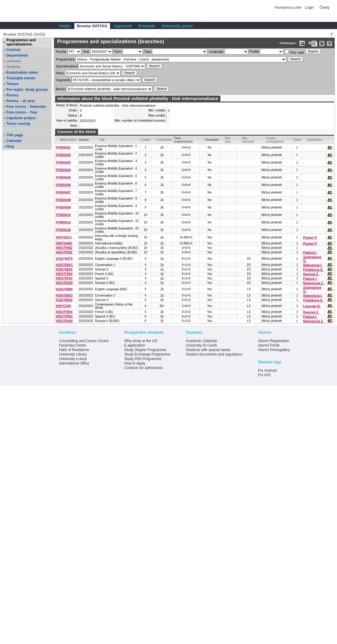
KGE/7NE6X (64, 300)
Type (148, 52)
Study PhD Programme (143, 359)
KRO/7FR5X (64, 274)
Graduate (147, 26)
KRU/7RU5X (64, 283)
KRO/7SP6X (64, 316)
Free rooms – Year (22, 112)
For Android (267, 371)
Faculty (61, 52)
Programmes (65, 59)
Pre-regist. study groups (27, 90)
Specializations (67, 66)
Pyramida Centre (73, 345)
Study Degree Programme (145, 350)
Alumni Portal (269, 345)
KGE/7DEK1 (64, 265)
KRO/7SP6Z (64, 252)
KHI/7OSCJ (64, 237)
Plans (60, 73)
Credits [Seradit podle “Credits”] (146, 140)
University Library (73, 354)
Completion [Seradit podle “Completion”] (164, 140)
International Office (74, 363)
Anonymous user (289, 7)
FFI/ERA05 (63, 177)
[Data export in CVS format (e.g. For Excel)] (313, 44)
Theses (12, 84)
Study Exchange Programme (147, 354)
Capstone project (21, 118)
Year (86, 52)
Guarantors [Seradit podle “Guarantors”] (315, 140)
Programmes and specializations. (21, 42)
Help (10, 146)
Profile (254, 52)
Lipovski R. (312, 306)
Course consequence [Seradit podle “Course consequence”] (275, 140)
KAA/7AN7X (64, 259)
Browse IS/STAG (92, 26)
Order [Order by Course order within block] (297, 140)
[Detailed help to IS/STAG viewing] (329, 44)
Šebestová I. (313, 265)
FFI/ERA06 (63, 185)
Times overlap (18, 124)
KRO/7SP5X (64, 278)
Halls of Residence (74, 350)
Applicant (123, 26)
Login (309, 7)
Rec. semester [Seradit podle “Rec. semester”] (248, 140)
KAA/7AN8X (64, 289)
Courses (13, 50)
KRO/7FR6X (64, 312)
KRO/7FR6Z (64, 248)
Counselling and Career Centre (84, 341)
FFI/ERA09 (63, 207)
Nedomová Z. (313, 283)
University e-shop (73, 359)
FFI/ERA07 (63, 192)
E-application (134, 345)
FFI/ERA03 (63, 162)
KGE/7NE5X (64, 269)
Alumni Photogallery (274, 350)
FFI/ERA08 (63, 200)
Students (13, 67)
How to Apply (135, 363)
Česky (325, 7)
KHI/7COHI (63, 306)
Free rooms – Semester (26, 107)
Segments (63, 80)
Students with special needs (208, 350)
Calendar (14, 141)
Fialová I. (310, 253)
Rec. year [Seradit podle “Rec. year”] (228, 140)
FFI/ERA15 (63, 222)
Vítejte (65, 26)
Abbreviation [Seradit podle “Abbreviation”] (68, 140)
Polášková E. (313, 270)
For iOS (264, 375)
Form (118, 52)
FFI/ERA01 (63, 148)
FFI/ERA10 (63, 215)
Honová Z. (311, 274)
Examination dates (22, 72)
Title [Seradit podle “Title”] (102, 140)
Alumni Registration (274, 341)
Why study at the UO (141, 341)
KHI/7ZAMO (64, 243)
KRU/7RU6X (64, 321)
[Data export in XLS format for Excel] (302, 44)
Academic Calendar (202, 341)
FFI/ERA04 (63, 170)
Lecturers (14, 61)
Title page (15, 135)
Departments (17, 55)
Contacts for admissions (143, 368)
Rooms (12, 95)
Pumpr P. (310, 238)
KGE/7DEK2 (64, 295)
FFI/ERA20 (63, 230)
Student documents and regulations (214, 354)
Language (216, 52)
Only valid (294, 52)
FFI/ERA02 (63, 155)
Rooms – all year (21, 101)
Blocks (61, 89)
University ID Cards (201, 345)
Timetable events (21, 78)
